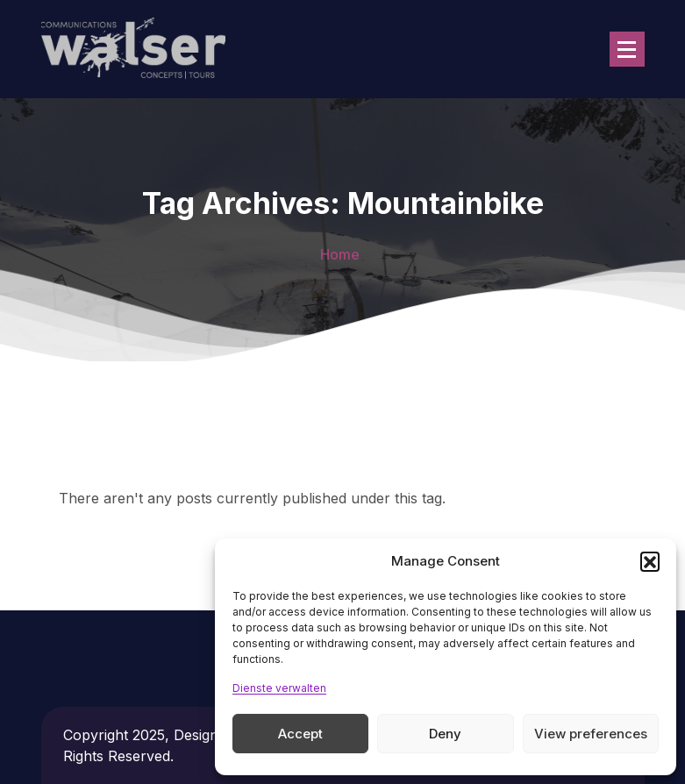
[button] (650, 561)
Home (340, 254)
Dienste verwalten (279, 688)
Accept (300, 734)
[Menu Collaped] (627, 49)
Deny (445, 734)
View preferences (591, 734)
